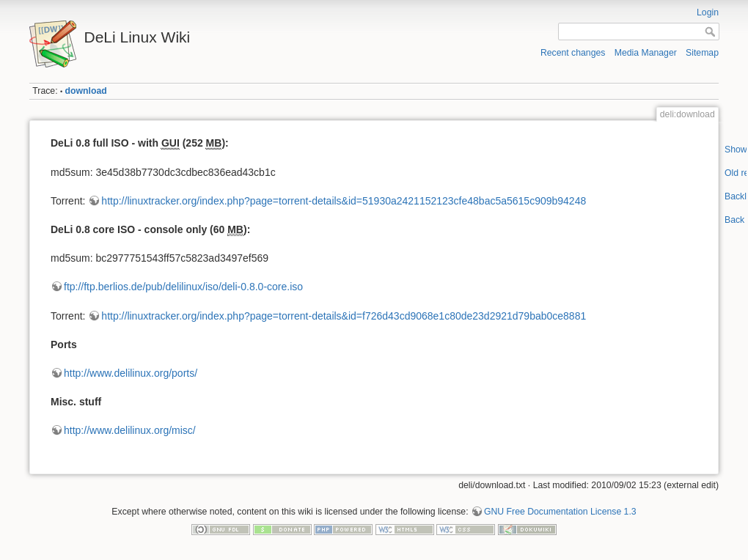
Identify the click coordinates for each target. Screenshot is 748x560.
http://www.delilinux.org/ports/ (131, 373)
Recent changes (573, 53)
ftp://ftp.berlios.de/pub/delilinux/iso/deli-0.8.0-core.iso (183, 287)
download (86, 91)
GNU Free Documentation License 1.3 (560, 512)
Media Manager (646, 53)
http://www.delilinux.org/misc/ (130, 430)
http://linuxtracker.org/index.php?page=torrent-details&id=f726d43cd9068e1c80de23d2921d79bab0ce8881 (344, 316)
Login (708, 12)
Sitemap (702, 53)
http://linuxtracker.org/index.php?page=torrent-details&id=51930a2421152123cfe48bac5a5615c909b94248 (344, 201)
